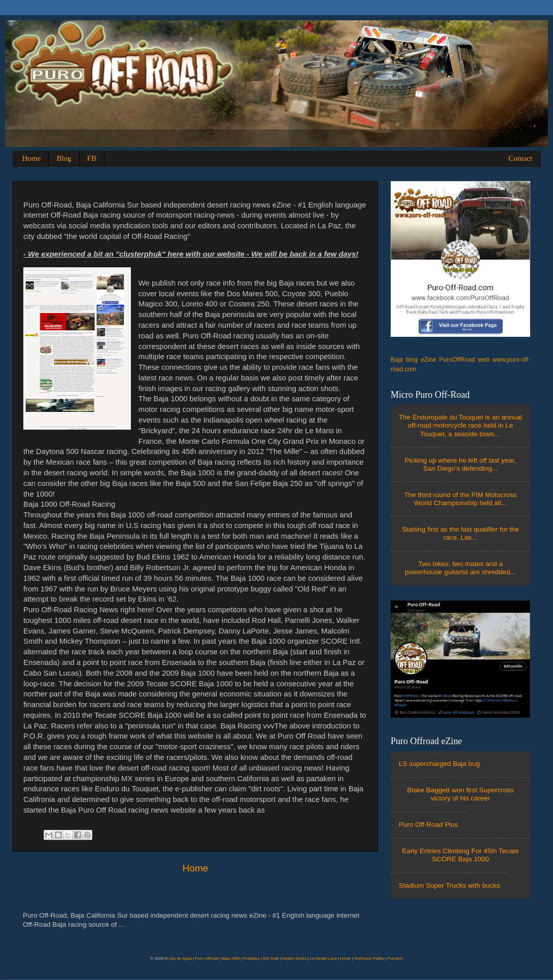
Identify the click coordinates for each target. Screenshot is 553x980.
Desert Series (294, 958)
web (483, 360)
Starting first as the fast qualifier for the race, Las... (460, 533)
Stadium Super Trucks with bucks (450, 885)
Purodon (395, 958)
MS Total (271, 958)
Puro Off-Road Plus (428, 825)
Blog (64, 158)
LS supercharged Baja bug (439, 764)
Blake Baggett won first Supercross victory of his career (460, 794)
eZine (428, 360)
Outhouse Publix (369, 958)
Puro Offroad (206, 958)
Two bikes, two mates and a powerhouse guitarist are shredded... (460, 568)
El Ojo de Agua (178, 958)
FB (92, 158)
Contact (520, 158)
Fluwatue (251, 958)
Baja (397, 360)
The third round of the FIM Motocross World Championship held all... (460, 499)
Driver (345, 958)
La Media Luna (323, 958)
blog (412, 360)
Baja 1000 (231, 958)
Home (32, 158)
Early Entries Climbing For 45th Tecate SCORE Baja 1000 (460, 855)
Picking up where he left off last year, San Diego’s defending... (461, 464)
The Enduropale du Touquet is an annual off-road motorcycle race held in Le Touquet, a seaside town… (460, 425)
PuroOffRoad (457, 360)
